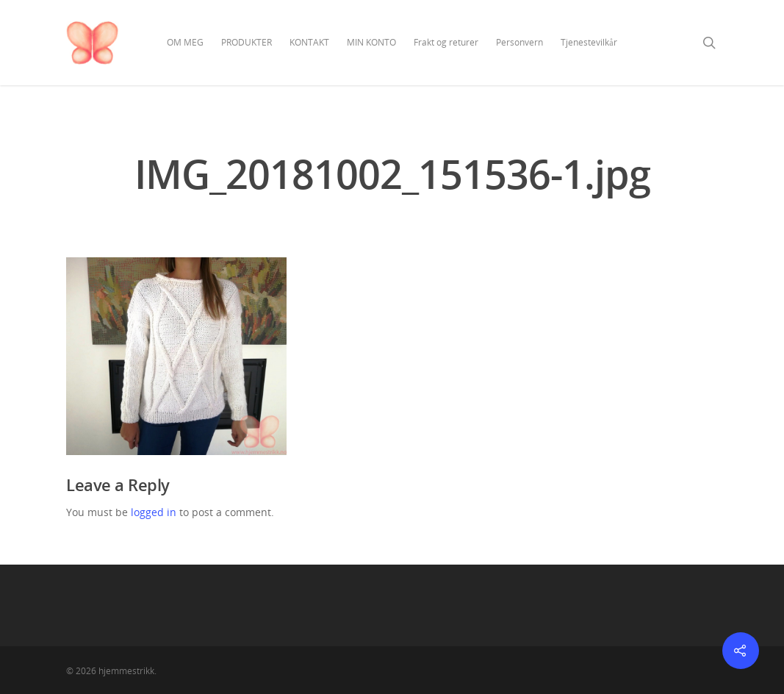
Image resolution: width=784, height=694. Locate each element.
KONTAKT (309, 42)
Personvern (519, 42)
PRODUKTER (247, 42)
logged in (154, 512)
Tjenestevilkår (589, 42)
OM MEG (185, 42)
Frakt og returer (446, 42)
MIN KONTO (371, 42)
